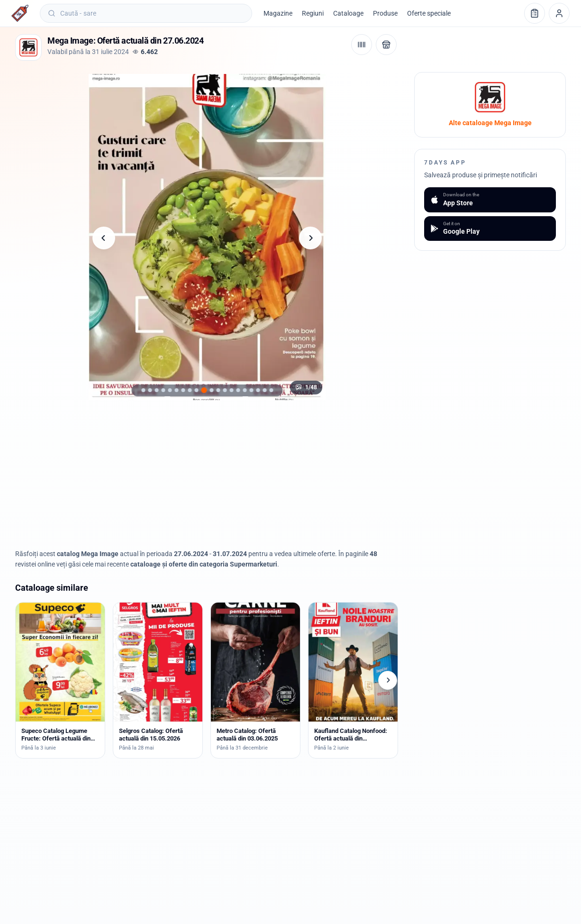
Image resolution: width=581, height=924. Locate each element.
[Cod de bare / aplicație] (362, 45)
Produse (385, 13)
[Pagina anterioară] (104, 238)
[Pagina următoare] (310, 238)
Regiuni (313, 13)
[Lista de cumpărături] (535, 13)
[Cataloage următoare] (388, 680)
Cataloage (348, 13)
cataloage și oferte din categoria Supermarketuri (204, 564)
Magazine (278, 13)
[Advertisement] (207, 475)
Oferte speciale (429, 13)
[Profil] (559, 13)
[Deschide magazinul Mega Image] (386, 45)
